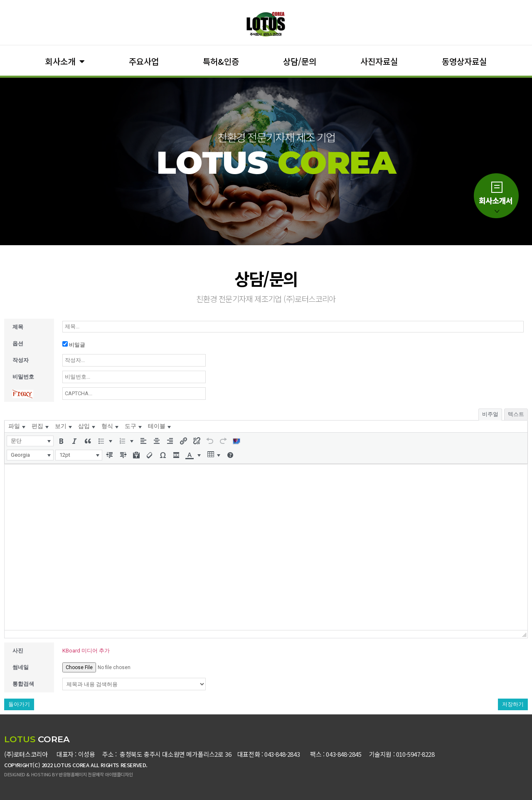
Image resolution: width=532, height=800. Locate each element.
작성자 (21, 360)
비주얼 (490, 414)
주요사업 (144, 61)
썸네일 (21, 667)
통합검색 (23, 684)
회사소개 (65, 62)
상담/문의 (300, 61)
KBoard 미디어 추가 (86, 651)
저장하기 (513, 704)
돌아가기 (19, 704)
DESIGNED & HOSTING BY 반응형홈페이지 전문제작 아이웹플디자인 (68, 774)
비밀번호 (23, 377)
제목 (18, 327)
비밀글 (74, 345)
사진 (18, 651)
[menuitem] (17, 426)
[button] (30, 441)
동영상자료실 (464, 61)
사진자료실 (379, 61)
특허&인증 (221, 61)
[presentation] (17, 426)
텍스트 (516, 414)
